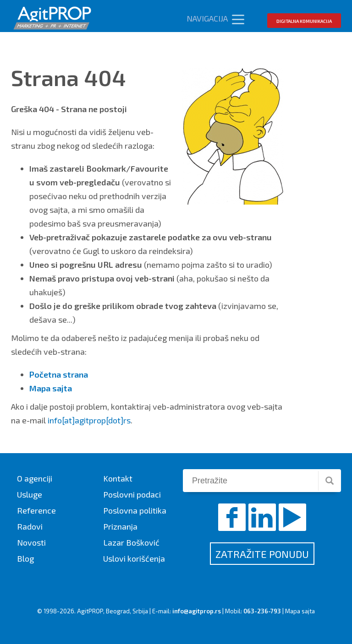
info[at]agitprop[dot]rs (89, 420)
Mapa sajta (300, 611)
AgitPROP (90, 611)
